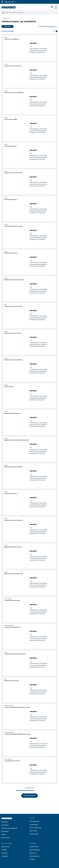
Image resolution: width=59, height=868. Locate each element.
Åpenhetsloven (34, 856)
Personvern (33, 853)
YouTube (4, 850)
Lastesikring (6, 18)
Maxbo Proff (5, 838)
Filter (8, 26)
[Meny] (56, 7)
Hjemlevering (34, 834)
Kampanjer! (5, 831)
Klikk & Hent (33, 831)
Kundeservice (33, 52)
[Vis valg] (52, 26)
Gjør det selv (6, 847)
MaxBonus (5, 822)
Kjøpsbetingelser (35, 850)
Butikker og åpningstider (9, 828)
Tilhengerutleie (34, 821)
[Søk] (29, 12)
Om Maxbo (5, 825)
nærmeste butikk (39, 51)
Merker (4, 834)
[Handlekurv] (52, 7)
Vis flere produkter (30, 796)
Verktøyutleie (34, 825)
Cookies (32, 859)
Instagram (5, 856)
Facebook (5, 853)
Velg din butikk (10, 2)
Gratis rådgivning (35, 828)
